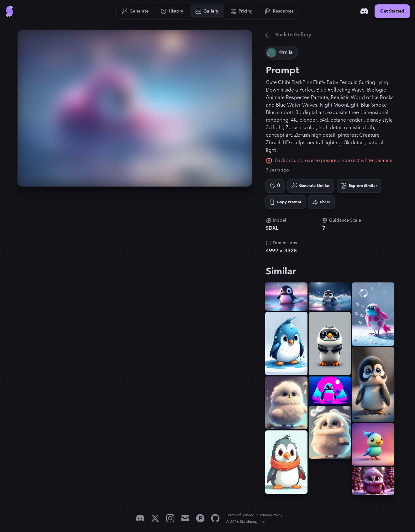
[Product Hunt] (200, 518)
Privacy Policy (271, 515)
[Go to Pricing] (242, 11)
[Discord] (364, 11)
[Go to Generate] (135, 11)
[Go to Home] (9, 11)
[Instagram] (170, 518)
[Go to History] (172, 11)
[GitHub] (215, 518)
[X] (155, 518)
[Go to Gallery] (207, 11)
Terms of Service (240, 515)
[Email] (185, 518)
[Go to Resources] (279, 11)
